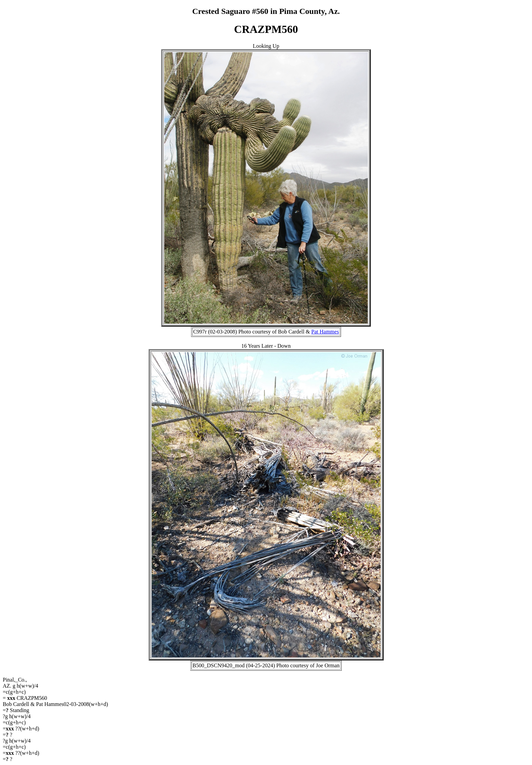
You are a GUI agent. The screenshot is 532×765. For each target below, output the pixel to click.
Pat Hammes (325, 332)
